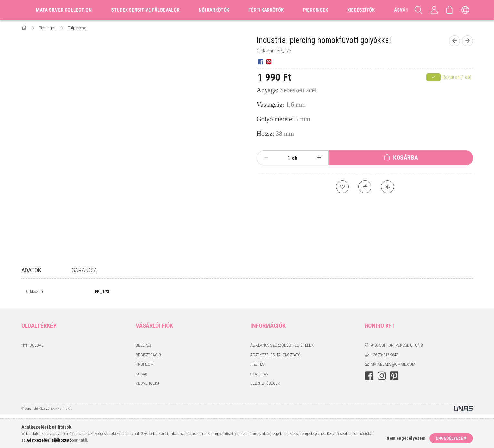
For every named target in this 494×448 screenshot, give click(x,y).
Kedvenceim (147, 385)
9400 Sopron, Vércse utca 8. (397, 347)
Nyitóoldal (32, 347)
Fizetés (257, 366)
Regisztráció (148, 356)
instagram (382, 377)
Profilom (145, 366)
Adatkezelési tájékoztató (276, 356)
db (295, 158)
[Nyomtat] (365, 187)
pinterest (394, 377)
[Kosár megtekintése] (450, 10)
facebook (369, 377)
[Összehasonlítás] (388, 187)
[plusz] (319, 158)
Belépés (143, 347)
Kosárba (406, 158)
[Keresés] (419, 10)
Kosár (141, 375)
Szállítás (259, 375)
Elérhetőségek (265, 385)
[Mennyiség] (286, 158)
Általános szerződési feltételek (282, 347)
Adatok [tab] (31, 270)
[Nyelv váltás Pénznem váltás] (465, 10)
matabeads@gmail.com (393, 366)
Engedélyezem (451, 438)
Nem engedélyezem (406, 438)
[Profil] (434, 10)
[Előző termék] (455, 41)
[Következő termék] (468, 41)
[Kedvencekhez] (342, 187)
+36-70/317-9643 (384, 356)
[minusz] (267, 158)
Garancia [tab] (84, 270)
